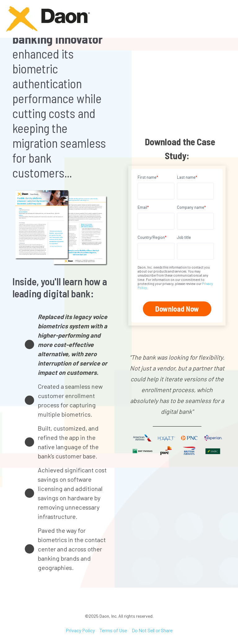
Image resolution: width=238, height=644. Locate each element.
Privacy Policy (80, 630)
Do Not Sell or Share (152, 630)
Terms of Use (113, 630)
